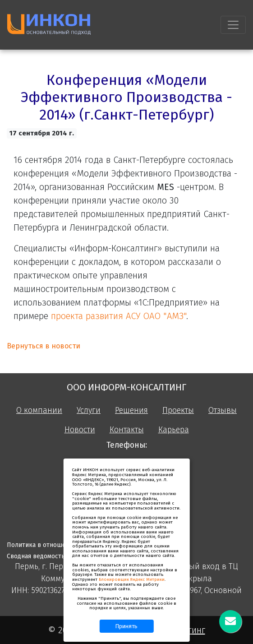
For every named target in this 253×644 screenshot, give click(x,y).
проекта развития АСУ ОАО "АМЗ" (119, 316)
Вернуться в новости (44, 346)
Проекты (178, 410)
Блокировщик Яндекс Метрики (132, 579)
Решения (131, 410)
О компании (39, 410)
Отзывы (223, 410)
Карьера (174, 430)
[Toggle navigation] (233, 25)
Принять (126, 626)
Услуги (89, 410)
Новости (80, 430)
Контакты (127, 430)
